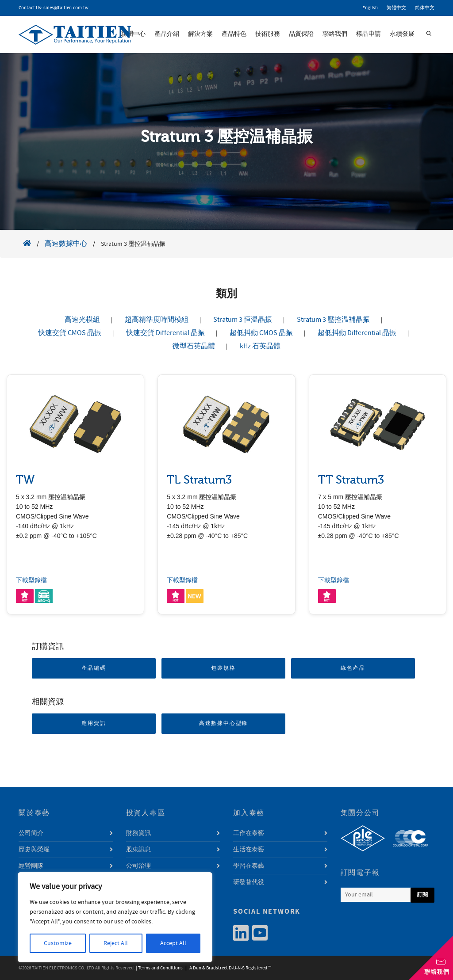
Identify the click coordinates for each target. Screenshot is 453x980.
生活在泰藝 (249, 850)
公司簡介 (31, 833)
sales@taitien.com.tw (66, 8)
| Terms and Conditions (159, 968)
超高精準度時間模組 (157, 320)
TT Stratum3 (351, 480)
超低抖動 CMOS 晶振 (261, 333)
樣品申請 (369, 34)
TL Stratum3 (199, 480)
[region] (115, 917)
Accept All (173, 943)
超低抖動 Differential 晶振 (357, 333)
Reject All (116, 943)
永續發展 (402, 34)
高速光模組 (82, 320)
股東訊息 (138, 850)
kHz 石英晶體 (260, 346)
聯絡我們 (335, 34)
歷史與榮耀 (34, 850)
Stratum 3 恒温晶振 (243, 320)
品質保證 (301, 34)
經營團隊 (31, 866)
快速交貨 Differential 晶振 (165, 333)
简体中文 (425, 8)
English (370, 8)
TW (25, 480)
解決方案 (200, 34)
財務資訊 (138, 833)
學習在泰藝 (249, 866)
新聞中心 (133, 34)
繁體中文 (396, 8)
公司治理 (138, 866)
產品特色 (234, 34)
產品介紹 (167, 34)
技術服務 (268, 34)
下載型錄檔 (31, 580)
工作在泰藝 (249, 833)
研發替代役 (249, 882)
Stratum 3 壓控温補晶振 (333, 320)
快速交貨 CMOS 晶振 (70, 333)
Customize (58, 943)
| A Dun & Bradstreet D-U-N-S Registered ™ (227, 968)
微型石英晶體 (194, 346)
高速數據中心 (66, 244)
